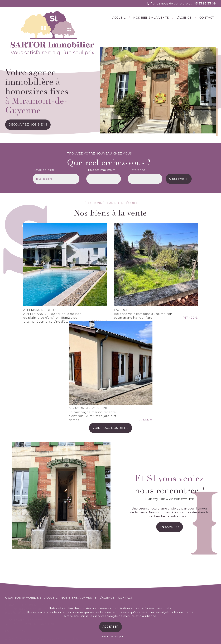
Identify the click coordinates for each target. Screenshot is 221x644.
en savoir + (170, 527)
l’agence (184, 18)
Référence (137, 170)
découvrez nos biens (28, 124)
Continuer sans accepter (110, 636)
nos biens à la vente (79, 598)
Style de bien (44, 170)
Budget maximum (102, 170)
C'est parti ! (179, 179)
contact (125, 598)
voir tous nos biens (110, 428)
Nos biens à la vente (151, 18)
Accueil (119, 18)
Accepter (111, 627)
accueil (51, 598)
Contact (207, 18)
